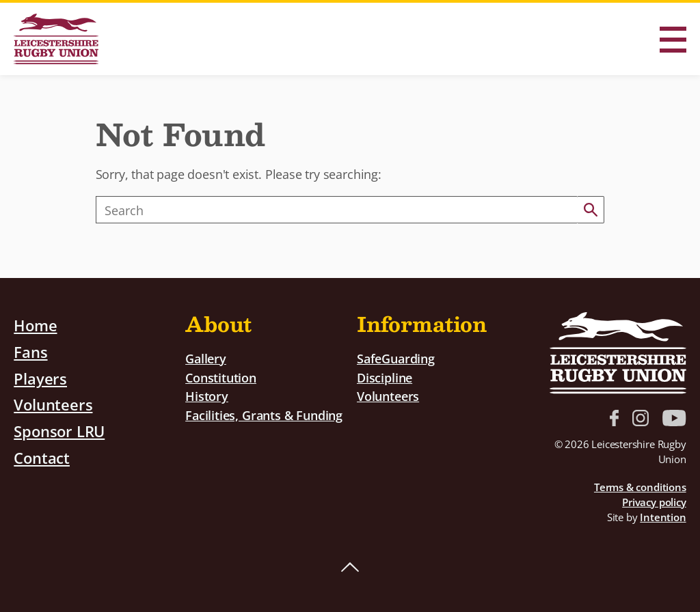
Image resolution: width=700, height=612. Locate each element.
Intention (663, 517)
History (207, 396)
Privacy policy (654, 502)
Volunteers (53, 404)
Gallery (206, 358)
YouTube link (674, 418)
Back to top (350, 568)
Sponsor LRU (59, 431)
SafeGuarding (396, 358)
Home (35, 325)
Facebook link (614, 418)
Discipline (385, 377)
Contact (42, 458)
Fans (30, 352)
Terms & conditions (640, 487)
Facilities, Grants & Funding (264, 415)
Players (40, 378)
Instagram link (641, 418)
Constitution (221, 377)
